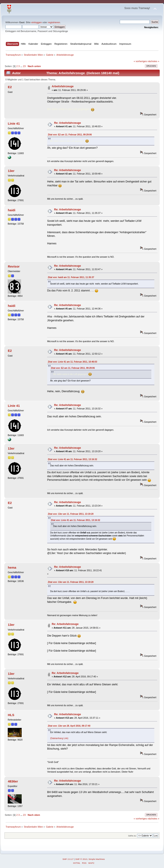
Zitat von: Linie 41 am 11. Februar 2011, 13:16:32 (73, 459)
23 (24, 66)
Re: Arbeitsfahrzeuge (68, 123)
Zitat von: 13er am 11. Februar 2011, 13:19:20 (71, 514)
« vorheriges (140, 61)
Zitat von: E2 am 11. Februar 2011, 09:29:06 (70, 135)
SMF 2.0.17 (68, 859)
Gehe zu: (132, 836)
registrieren (54, 22)
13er (11, 171)
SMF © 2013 (81, 859)
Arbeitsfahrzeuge (63, 86)
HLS (11, 715)
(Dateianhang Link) (59, 738)
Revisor (14, 266)
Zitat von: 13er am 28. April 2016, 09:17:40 (69, 726)
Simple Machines (97, 859)
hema (12, 567)
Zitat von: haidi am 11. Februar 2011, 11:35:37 (71, 277)
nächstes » (153, 61)
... (22, 66)
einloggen (37, 22)
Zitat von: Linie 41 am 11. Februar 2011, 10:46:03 (73, 362)
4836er (13, 781)
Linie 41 (14, 123)
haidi (11, 210)
